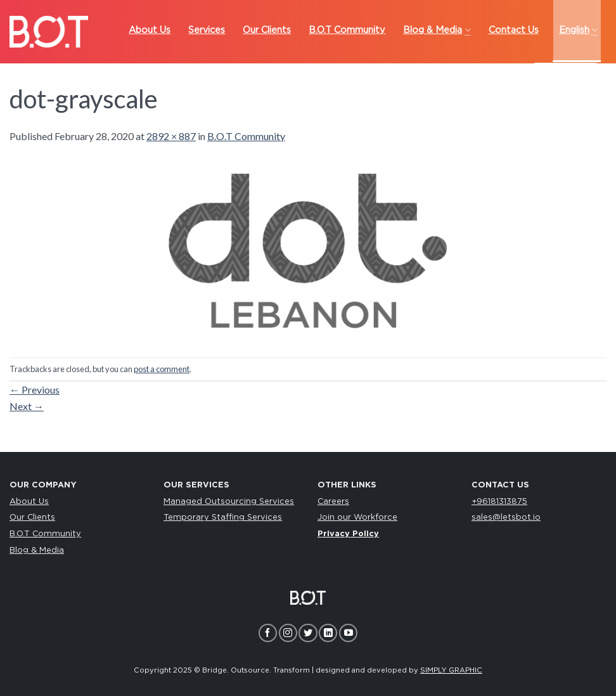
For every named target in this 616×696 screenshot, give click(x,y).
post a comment (162, 369)
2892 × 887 (171, 136)
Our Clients (32, 518)
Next (27, 406)
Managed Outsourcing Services (229, 502)
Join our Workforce (357, 518)
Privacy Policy (348, 534)
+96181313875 (499, 502)
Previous (35, 390)
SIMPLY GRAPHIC (451, 670)
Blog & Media (37, 551)
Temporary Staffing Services (223, 518)
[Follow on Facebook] (268, 633)
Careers (333, 502)
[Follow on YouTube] (348, 633)
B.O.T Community (246, 136)
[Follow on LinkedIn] (328, 633)
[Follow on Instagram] (288, 633)
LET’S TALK (566, 76)
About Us (29, 502)
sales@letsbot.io (506, 518)
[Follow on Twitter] (308, 633)
